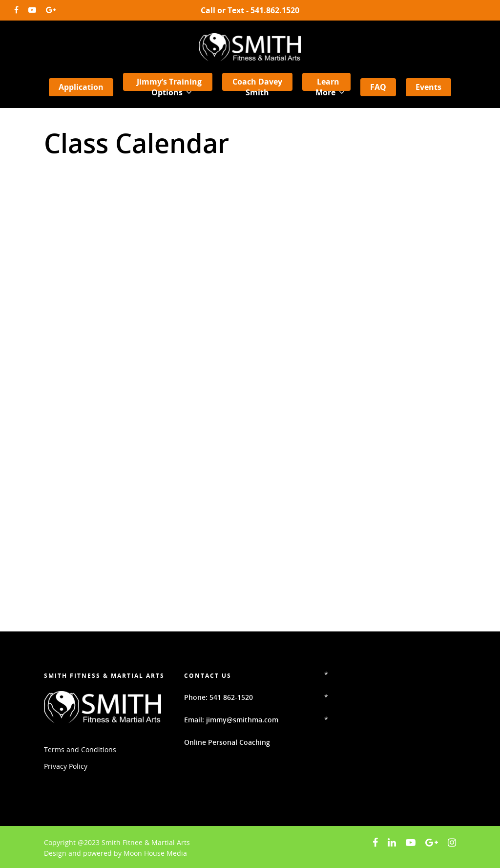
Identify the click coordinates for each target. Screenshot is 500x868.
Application (81, 87)
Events (428, 87)
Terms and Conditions (80, 749)
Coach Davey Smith (257, 87)
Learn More (329, 87)
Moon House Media (155, 853)
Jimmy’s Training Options (169, 87)
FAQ (378, 87)
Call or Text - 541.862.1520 (250, 10)
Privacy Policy (66, 766)
